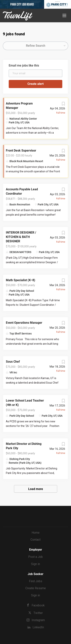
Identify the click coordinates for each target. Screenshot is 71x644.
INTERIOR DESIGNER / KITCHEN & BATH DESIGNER (21, 237)
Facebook (38, 605)
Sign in (35, 564)
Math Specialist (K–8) (21, 280)
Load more (36, 489)
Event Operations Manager (24, 323)
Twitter (38, 613)
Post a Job (35, 557)
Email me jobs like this (24, 65)
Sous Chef (13, 362)
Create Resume (36, 588)
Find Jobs (36, 581)
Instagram (38, 620)
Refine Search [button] (36, 46)
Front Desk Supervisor (21, 151)
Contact (35, 540)
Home (36, 533)
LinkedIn (38, 627)
